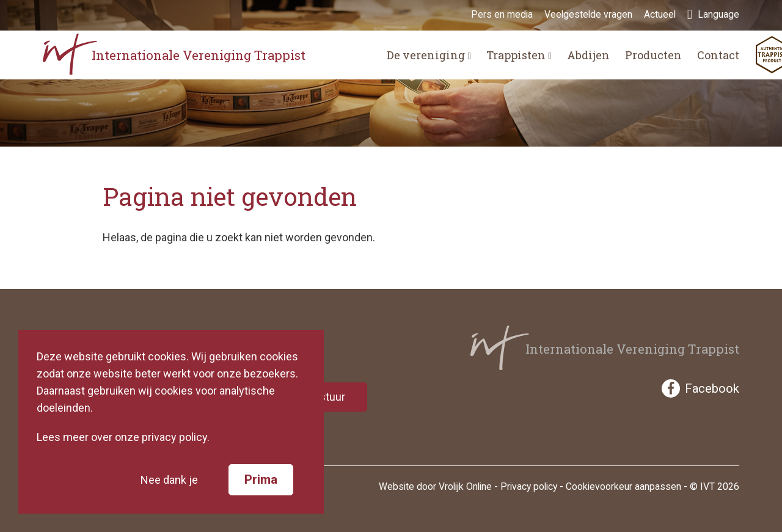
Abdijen (588, 55)
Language (713, 14)
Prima (261, 479)
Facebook (700, 388)
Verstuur (324, 397)
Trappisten (519, 55)
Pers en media (502, 14)
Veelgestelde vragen (588, 14)
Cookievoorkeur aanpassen (623, 486)
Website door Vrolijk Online (435, 486)
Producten (653, 55)
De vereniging (429, 55)
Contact (718, 55)
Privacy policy (529, 486)
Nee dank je (169, 480)
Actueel (660, 14)
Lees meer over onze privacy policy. (123, 437)
